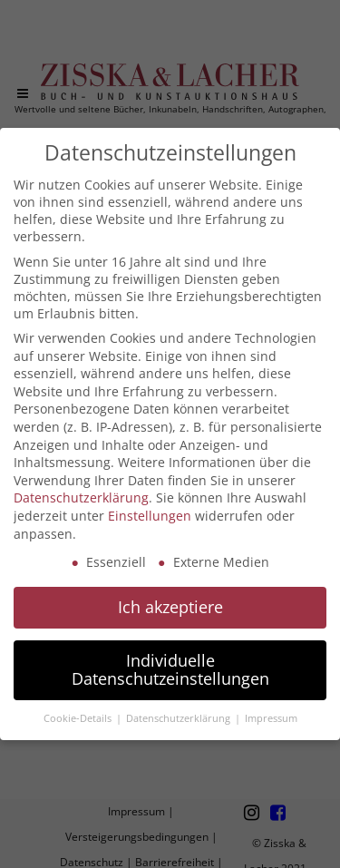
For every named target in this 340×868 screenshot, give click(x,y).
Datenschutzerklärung (81, 497)
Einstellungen (150, 516)
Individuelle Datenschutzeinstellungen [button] (170, 669)
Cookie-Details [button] (79, 718)
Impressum (271, 718)
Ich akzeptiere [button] (170, 607)
